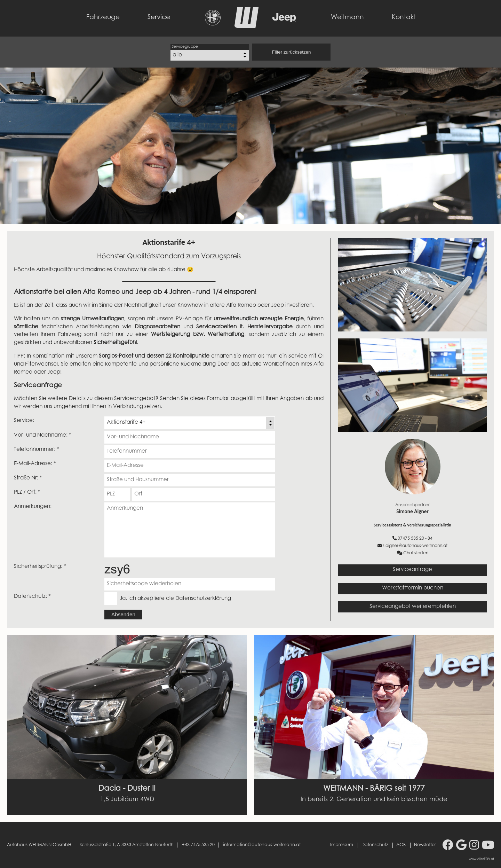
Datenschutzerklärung (203, 599)
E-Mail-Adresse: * (35, 464)
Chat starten (413, 553)
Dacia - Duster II (127, 789)
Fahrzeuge (103, 18)
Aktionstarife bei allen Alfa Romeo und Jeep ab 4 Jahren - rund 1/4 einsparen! (135, 292)
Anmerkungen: (33, 507)
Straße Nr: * (28, 478)
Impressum (342, 845)
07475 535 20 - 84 (412, 538)
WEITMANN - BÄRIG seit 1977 (374, 789)
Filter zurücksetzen (292, 52)
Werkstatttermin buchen (413, 588)
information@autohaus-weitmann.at (262, 845)
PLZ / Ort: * (27, 492)
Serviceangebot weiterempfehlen (413, 607)
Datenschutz (375, 845)
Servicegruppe (185, 47)
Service (159, 18)
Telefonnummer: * (37, 450)
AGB (401, 845)
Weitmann (347, 18)
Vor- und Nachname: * (43, 435)
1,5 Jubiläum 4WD (127, 800)
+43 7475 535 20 (198, 845)
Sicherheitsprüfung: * (40, 567)
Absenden (123, 614)
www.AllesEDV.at (482, 859)
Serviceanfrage (412, 570)
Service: (24, 421)
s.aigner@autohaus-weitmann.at (412, 546)
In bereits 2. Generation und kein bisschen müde (374, 800)
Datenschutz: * (32, 597)
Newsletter (425, 845)
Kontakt (404, 18)
